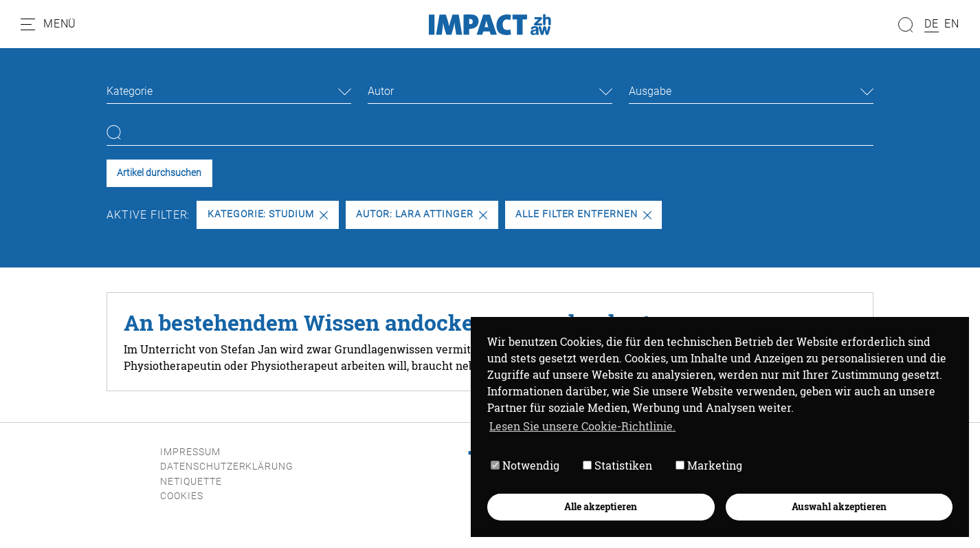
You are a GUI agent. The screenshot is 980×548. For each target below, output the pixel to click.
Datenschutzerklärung (227, 467)
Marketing (709, 465)
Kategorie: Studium (268, 214)
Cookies (182, 496)
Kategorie (130, 91)
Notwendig (525, 465)
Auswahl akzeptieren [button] (839, 506)
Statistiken (617, 465)
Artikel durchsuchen (159, 173)
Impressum (190, 452)
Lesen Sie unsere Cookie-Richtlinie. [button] (582, 426)
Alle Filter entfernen (583, 214)
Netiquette (191, 482)
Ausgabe (650, 91)
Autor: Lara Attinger (422, 214)
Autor (381, 91)
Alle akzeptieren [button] (601, 506)
